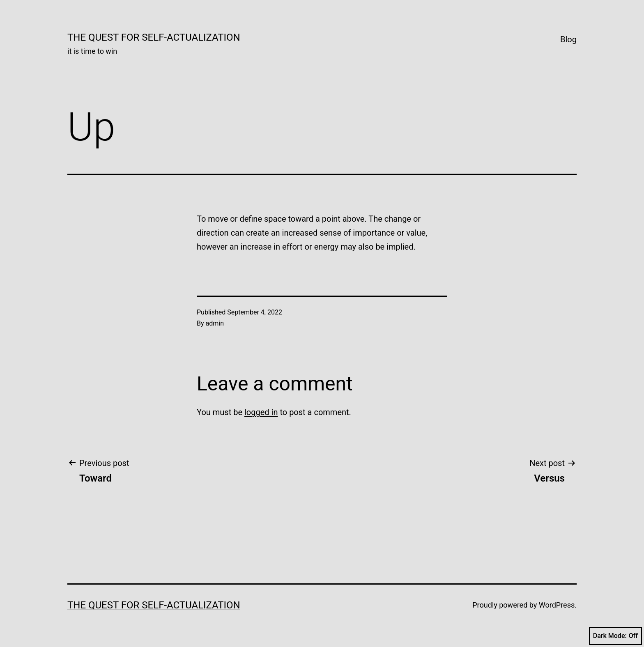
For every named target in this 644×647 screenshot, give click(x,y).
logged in (261, 412)
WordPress (557, 605)
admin (215, 323)
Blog (568, 39)
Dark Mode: (615, 636)
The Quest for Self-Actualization (154, 37)
